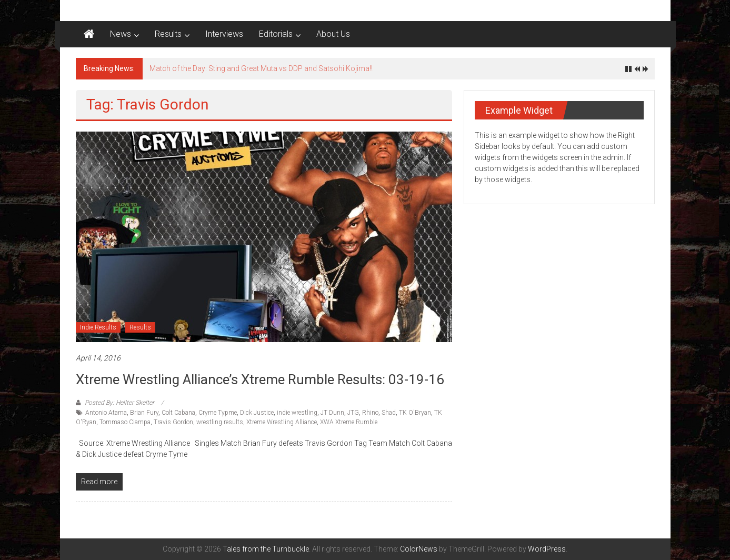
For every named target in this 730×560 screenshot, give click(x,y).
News (121, 34)
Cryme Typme (218, 413)
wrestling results (220, 422)
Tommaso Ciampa (125, 422)
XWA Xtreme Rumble (349, 422)
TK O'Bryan (415, 413)
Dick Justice (257, 413)
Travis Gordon (173, 422)
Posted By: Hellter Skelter (119, 403)
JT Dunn (332, 413)
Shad (389, 413)
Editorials (276, 34)
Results (168, 34)
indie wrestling (297, 413)
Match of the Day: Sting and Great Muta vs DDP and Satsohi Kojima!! (261, 68)
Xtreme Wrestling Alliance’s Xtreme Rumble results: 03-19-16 (260, 379)
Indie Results (98, 327)
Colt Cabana (178, 413)
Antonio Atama (106, 413)
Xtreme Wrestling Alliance (282, 422)
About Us (333, 34)
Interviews (224, 34)
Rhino (370, 413)
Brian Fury (144, 413)
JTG (353, 413)
